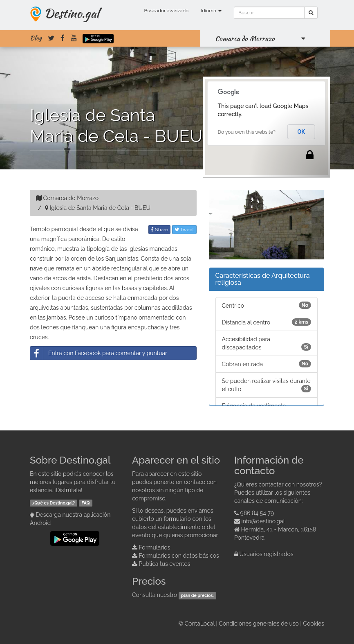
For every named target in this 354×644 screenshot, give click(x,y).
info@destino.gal (263, 521)
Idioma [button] (211, 11)
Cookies (314, 624)
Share (159, 230)
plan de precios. (197, 595)
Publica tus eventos (165, 564)
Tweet (184, 230)
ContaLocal (199, 624)
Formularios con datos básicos (179, 556)
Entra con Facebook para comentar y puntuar (99, 353)
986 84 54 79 (257, 513)
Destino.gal (72, 13)
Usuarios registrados (267, 554)
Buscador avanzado (166, 11)
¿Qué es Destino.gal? (54, 503)
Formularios (155, 547)
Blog (36, 38)
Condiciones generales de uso (259, 624)
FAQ (85, 503)
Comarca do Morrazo (245, 38)
